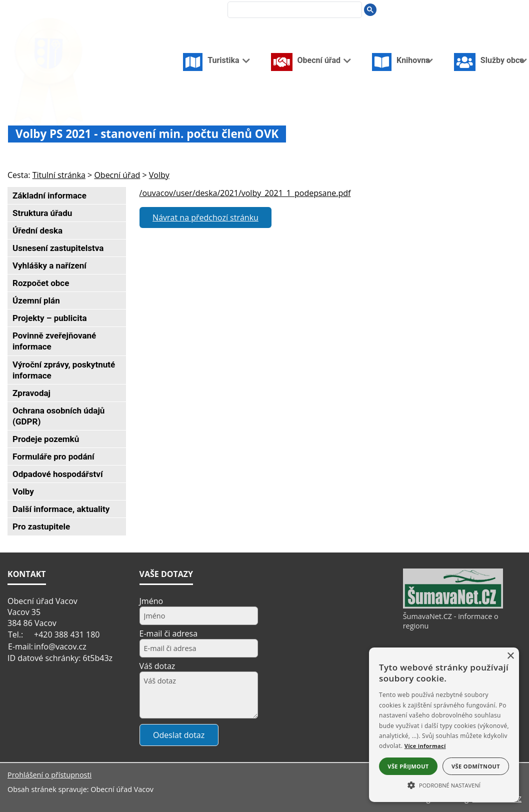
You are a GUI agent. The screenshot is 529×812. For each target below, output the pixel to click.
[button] (444, 784)
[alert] (444, 725)
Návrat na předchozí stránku (205, 217)
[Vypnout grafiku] (484, 9)
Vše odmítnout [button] (476, 766)
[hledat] (292, 10)
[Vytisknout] (517, 9)
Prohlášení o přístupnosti (49, 775)
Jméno (151, 601)
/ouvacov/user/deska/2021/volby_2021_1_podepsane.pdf (245, 193)
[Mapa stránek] (500, 9)
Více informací (425, 746)
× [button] (510, 656)
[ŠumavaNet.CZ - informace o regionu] (453, 606)
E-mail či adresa (169, 633)
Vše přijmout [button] (408, 766)
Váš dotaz (157, 666)
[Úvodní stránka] (468, 9)
